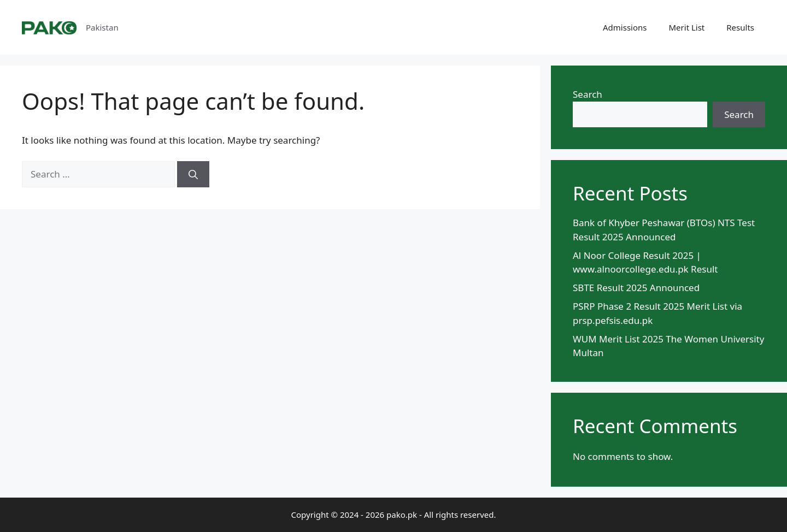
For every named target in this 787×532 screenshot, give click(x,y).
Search (588, 94)
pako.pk (402, 515)
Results (740, 27)
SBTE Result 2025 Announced (636, 288)
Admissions (625, 27)
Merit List (687, 27)
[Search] (193, 174)
